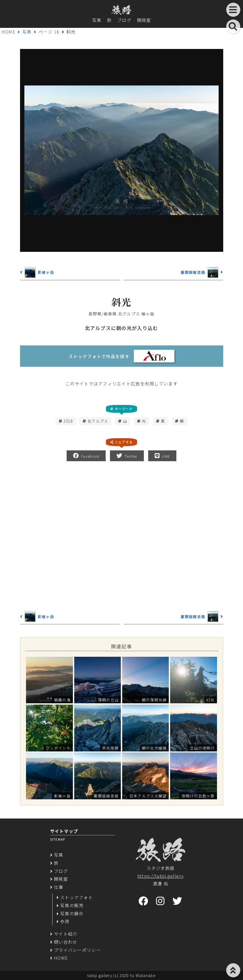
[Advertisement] (122, 535)
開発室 (144, 20)
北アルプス (98, 421)
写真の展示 (72, 913)
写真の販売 (72, 905)
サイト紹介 (66, 934)
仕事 (59, 887)
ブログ (124, 20)
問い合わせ (66, 942)
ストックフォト (77, 897)
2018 (68, 421)
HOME (8, 32)
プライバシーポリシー (77, 950)
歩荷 (65, 921)
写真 (97, 20)
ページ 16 (49, 32)
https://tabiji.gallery (161, 876)
